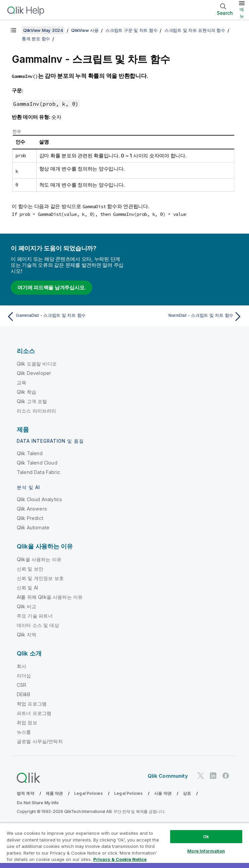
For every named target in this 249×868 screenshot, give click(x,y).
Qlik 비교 (27, 606)
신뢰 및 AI (27, 588)
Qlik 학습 (27, 392)
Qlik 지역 (27, 635)
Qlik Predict (30, 518)
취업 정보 (27, 722)
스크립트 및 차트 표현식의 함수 (195, 30)
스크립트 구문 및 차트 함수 (131, 30)
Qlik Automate (33, 527)
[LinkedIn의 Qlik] (213, 776)
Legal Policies (88, 793)
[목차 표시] (13, 30)
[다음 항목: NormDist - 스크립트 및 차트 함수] (185, 317)
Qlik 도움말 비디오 (37, 364)
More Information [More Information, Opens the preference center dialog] (206, 851)
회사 (21, 666)
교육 (21, 382)
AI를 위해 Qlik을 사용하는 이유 (50, 597)
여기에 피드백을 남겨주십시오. (52, 287)
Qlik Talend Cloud (37, 463)
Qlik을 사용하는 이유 (39, 559)
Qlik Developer (34, 373)
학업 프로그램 (32, 704)
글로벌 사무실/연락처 (40, 741)
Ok (206, 836)
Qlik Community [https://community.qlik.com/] (168, 776)
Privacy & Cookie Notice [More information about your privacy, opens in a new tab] (120, 859)
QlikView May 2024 (43, 30)
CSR (21, 685)
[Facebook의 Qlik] (226, 776)
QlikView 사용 (85, 30)
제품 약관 (54, 793)
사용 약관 (163, 793)
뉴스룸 (24, 732)
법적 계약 (26, 793)
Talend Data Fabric (38, 472)
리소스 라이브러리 (36, 411)
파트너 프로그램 (34, 713)
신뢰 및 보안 (30, 569)
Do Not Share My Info (38, 803)
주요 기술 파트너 (35, 616)
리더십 (24, 676)
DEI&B (23, 694)
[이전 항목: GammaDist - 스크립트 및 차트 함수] (64, 317)
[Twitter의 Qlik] (201, 776)
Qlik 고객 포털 (32, 401)
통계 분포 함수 (36, 39)
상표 (187, 793)
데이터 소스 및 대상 (38, 625)
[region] (125, 845)
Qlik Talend (30, 453)
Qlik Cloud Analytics (39, 499)
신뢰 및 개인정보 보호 (40, 578)
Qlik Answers (32, 509)
